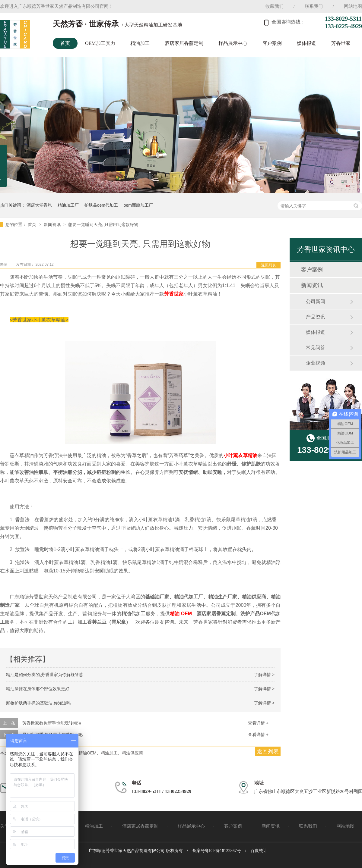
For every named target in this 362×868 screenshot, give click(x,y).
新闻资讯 (53, 224)
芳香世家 (341, 43)
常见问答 (316, 348)
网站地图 (353, 6)
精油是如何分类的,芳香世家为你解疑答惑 (45, 675)
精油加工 (140, 43)
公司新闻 (316, 301)
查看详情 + (258, 723)
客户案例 (272, 43)
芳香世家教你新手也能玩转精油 (52, 723)
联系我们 (314, 6)
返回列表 (268, 265)
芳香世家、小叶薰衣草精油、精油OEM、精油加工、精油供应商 (83, 753)
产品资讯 (316, 317)
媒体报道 (306, 43)
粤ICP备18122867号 (223, 851)
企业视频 (316, 363)
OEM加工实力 (100, 43)
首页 (65, 43)
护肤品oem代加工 (101, 205)
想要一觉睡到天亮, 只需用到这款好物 (103, 224)
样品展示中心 (233, 43)
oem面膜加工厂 (138, 205)
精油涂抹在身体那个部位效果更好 (38, 689)
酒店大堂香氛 (39, 205)
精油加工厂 (68, 205)
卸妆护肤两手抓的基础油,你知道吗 (38, 703)
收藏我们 (275, 6)
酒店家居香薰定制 (184, 43)
